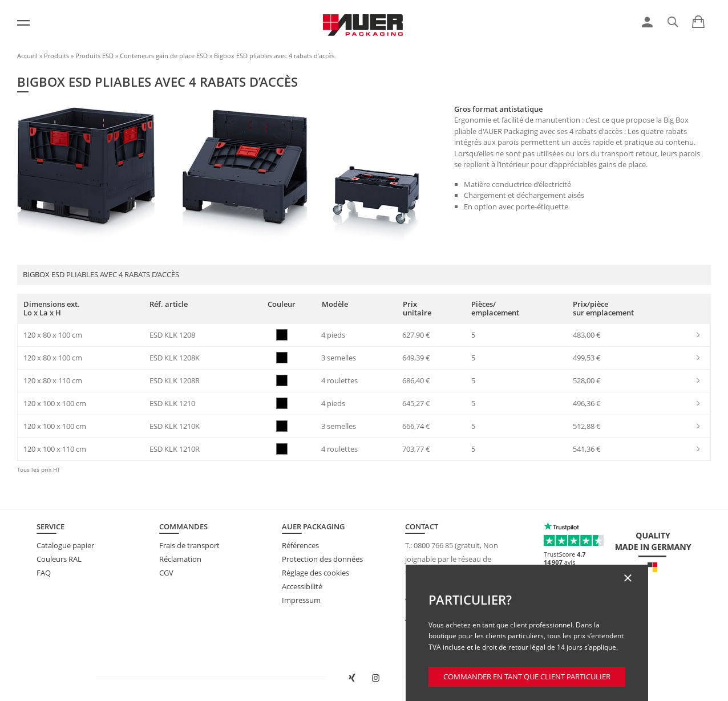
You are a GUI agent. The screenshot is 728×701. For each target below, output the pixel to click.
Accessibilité (302, 586)
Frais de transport (189, 545)
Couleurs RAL (59, 559)
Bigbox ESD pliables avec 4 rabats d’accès (274, 56)
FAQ (44, 573)
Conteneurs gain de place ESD (164, 56)
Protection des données (322, 559)
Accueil (27, 56)
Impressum (301, 600)
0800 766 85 (433, 545)
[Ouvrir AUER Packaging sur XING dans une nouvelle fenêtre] (352, 678)
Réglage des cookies (316, 573)
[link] (647, 22)
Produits (56, 56)
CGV (166, 573)
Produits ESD (94, 56)
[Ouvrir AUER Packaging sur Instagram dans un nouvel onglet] (376, 678)
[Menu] (23, 23)
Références (300, 545)
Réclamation (180, 559)
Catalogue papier (65, 545)
